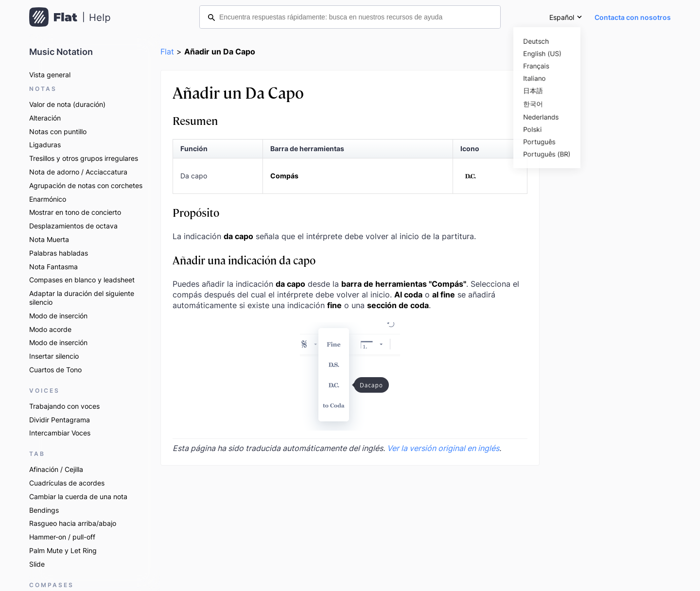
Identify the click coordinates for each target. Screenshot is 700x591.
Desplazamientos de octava (73, 226)
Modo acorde (50, 329)
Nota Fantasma (53, 267)
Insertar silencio (54, 356)
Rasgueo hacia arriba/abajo (73, 523)
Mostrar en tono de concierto (75, 212)
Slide (37, 564)
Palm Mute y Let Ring (63, 550)
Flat (167, 52)
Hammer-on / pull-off (62, 537)
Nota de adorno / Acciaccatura (78, 172)
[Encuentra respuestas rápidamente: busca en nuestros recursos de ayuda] (350, 17)
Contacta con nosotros (633, 17)
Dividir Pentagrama (60, 420)
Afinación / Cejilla (56, 469)
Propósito (196, 212)
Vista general (50, 75)
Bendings (44, 510)
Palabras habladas (59, 253)
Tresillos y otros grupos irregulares (84, 158)
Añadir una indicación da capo (244, 260)
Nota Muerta (49, 239)
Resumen (195, 120)
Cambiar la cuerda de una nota (78, 496)
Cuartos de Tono (55, 370)
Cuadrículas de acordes (67, 483)
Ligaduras (45, 145)
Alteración (45, 118)
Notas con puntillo (58, 131)
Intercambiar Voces (60, 433)
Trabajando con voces (64, 406)
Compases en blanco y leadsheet (82, 280)
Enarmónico (48, 199)
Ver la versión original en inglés (443, 448)
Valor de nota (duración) (67, 104)
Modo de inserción (58, 316)
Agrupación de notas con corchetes (86, 185)
